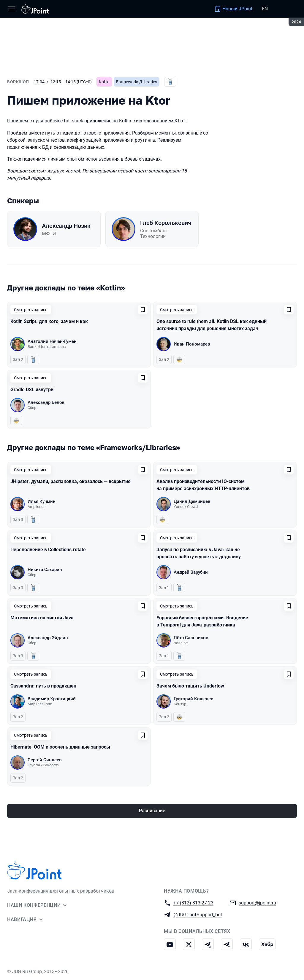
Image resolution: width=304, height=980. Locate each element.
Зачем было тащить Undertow (190, 686)
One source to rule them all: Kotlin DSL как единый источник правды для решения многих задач (212, 325)
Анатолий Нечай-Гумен (52, 341)
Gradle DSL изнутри (32, 390)
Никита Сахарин (45, 570)
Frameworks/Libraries (137, 82)
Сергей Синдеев (45, 760)
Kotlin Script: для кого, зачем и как (49, 321)
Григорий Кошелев (194, 699)
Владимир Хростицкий (52, 699)
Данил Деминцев (192, 501)
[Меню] (12, 9)
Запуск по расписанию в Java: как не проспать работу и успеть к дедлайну (199, 553)
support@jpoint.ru (257, 903)
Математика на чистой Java (42, 618)
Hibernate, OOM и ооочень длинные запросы (60, 747)
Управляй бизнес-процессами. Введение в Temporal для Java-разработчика (202, 621)
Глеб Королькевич (166, 223)
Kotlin (104, 82)
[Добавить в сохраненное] (143, 310)
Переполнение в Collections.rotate (48, 550)
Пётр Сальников (191, 638)
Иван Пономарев (192, 344)
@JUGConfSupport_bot (198, 914)
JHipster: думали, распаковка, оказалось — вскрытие (71, 481)
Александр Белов (46, 402)
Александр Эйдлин (48, 638)
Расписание (152, 811)
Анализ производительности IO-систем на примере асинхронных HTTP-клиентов (203, 485)
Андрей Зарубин (191, 572)
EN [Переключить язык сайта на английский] (265, 9)
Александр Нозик (66, 226)
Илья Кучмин (42, 501)
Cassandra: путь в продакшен (43, 686)
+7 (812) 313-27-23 (193, 903)
